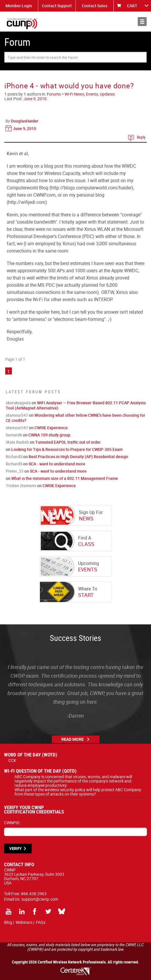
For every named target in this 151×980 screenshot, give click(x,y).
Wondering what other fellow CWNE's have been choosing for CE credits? (75, 418)
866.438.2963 (34, 894)
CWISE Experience (51, 428)
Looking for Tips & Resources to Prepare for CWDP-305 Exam (67, 449)
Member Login (19, 6)
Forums (54, 94)
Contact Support (57, 6)
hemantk (14, 435)
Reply (141, 137)
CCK (12, 760)
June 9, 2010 (35, 99)
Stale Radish (17, 442)
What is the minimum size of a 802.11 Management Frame (65, 478)
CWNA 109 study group (49, 435)
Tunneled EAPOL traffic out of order (68, 442)
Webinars (24, 922)
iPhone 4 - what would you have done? (69, 86)
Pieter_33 (15, 471)
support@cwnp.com (40, 899)
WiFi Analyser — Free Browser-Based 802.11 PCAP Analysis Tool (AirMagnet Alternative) (76, 405)
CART (132, 6)
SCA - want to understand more (57, 464)
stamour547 (17, 415)
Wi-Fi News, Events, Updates (90, 94)
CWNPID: (12, 823)
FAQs (41, 922)
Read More (72, 739)
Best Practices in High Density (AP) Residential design (78, 457)
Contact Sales (95, 6)
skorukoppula (18, 403)
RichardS (14, 457)
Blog (8, 922)
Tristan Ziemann (21, 486)
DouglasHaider (25, 121)
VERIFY (15, 849)
